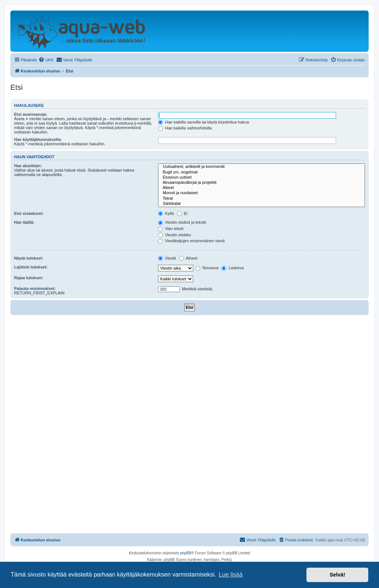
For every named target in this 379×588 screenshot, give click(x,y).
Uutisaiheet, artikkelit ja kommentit (261, 167)
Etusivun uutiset (261, 178)
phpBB (186, 553)
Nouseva (207, 268)
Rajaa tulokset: (28, 278)
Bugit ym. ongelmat (261, 172)
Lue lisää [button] (231, 575)
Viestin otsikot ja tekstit (182, 222)
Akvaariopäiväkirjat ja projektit (261, 183)
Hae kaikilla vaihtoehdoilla (185, 128)
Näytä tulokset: (29, 258)
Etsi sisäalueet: (29, 213)
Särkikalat (261, 204)
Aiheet (188, 258)
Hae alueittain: (28, 166)
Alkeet (261, 188)
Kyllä (166, 213)
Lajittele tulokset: (31, 267)
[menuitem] (46, 60)
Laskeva (232, 268)
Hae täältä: (24, 222)
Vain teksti (171, 229)
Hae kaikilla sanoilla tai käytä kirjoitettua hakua (204, 122)
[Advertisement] (189, 371)
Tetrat (261, 199)
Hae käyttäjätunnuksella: (38, 139)
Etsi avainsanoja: (31, 114)
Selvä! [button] (337, 575)
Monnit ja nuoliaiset (261, 193)
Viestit (167, 258)
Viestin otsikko (175, 235)
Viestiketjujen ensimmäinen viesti (191, 241)
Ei (182, 213)
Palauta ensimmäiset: (35, 288)
